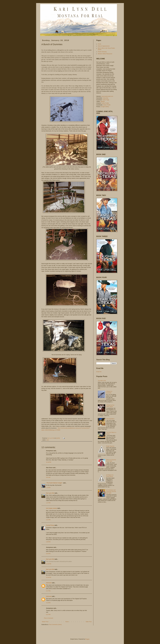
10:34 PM (49, 577)
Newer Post (45, 622)
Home (67, 622)
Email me (99, 372)
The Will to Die (102, 381)
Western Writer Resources (105, 54)
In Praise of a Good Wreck (110, 476)
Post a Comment (49, 618)
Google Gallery (105, 107)
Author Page (106, 100)
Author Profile (105, 103)
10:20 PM (49, 564)
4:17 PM (48, 591)
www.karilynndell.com (107, 96)
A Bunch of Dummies (109, 392)
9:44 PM (48, 554)
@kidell (103, 102)
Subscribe (105, 98)
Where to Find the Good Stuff (111, 460)
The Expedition (110, 419)
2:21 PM (48, 520)
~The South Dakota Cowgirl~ (54, 483)
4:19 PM (48, 603)
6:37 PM (48, 615)
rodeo (48, 440)
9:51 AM (48, 477)
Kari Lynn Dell (50, 493)
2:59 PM (48, 542)
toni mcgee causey (51, 508)
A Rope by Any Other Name (110, 406)
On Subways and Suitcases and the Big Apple (111, 492)
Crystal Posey (50, 525)
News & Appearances (104, 46)
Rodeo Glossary (102, 52)
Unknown (49, 583)
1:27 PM (48, 503)
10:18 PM (49, 462)
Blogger (87, 639)
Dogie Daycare (110, 446)
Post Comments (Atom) (55, 625)
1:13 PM (48, 488)
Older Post (89, 622)
